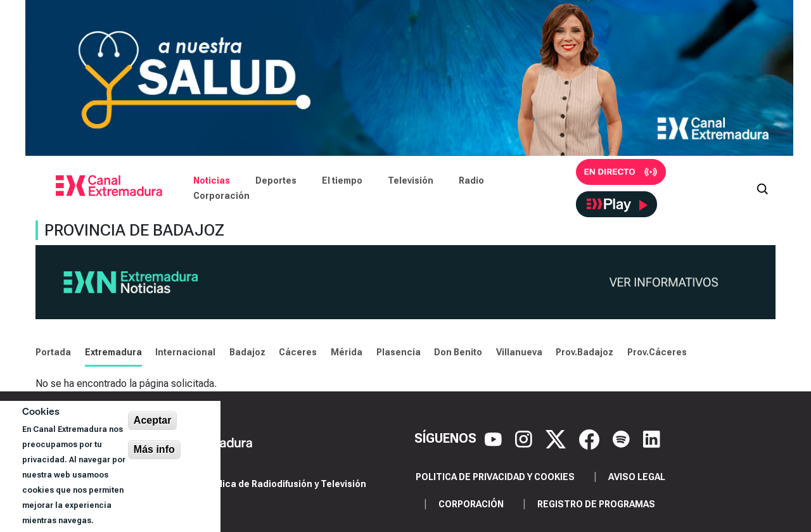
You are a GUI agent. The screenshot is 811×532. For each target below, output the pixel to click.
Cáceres (298, 352)
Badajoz (247, 352)
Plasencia (399, 352)
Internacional (185, 352)
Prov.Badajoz (584, 352)
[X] (557, 438)
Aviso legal (637, 477)
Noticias (212, 180)
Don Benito (458, 352)
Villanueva (519, 352)
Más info (154, 449)
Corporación (221, 196)
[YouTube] (495, 438)
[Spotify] (623, 438)
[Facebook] (591, 438)
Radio (471, 180)
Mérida (347, 352)
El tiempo (342, 180)
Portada (53, 352)
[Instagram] (525, 438)
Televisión (411, 180)
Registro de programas (596, 504)
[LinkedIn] (652, 438)
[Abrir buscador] (762, 188)
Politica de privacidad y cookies (495, 477)
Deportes (276, 180)
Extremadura (113, 352)
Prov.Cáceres (657, 352)
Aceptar (153, 420)
